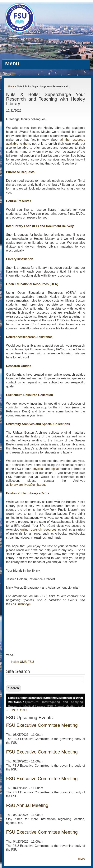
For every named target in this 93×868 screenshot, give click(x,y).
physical (38, 469)
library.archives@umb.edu (27, 485)
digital (55, 469)
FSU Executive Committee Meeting (42, 725)
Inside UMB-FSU (22, 662)
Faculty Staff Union (28, 40)
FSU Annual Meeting (27, 805)
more (81, 859)
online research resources (38, 530)
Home (11, 86)
